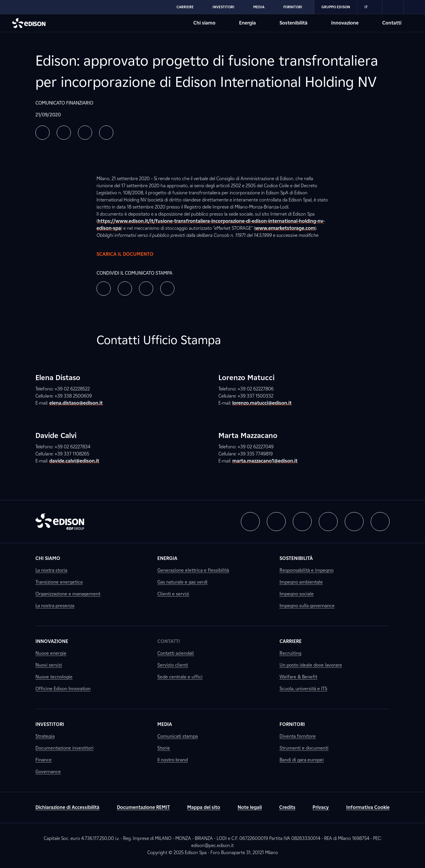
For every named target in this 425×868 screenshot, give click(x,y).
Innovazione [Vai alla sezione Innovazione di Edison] (345, 23)
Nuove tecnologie (54, 677)
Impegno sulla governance (307, 606)
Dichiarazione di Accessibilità (67, 807)
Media (165, 724)
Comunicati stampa (178, 736)
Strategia (45, 736)
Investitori (50, 724)
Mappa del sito (204, 807)
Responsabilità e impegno (307, 570)
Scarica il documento (131, 254)
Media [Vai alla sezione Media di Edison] (259, 7)
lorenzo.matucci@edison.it (262, 403)
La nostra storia (51, 570)
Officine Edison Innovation (63, 689)
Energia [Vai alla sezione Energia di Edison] (247, 23)
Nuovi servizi (49, 665)
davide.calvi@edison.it (74, 461)
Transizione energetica (59, 582)
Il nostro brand (173, 760)
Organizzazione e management (68, 594)
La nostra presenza (55, 606)
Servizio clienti (173, 665)
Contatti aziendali (176, 653)
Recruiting (290, 653)
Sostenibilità (296, 558)
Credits (287, 807)
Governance (48, 772)
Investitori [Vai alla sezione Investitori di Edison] (223, 7)
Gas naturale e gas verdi (182, 582)
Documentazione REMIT (143, 807)
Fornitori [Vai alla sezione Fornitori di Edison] (293, 7)
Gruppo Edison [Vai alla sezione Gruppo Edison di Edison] (336, 7)
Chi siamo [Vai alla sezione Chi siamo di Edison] (204, 23)
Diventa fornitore (298, 736)
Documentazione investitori (64, 748)
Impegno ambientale (301, 582)
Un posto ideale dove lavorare (311, 665)
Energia (167, 558)
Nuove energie (51, 653)
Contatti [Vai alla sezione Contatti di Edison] (392, 23)
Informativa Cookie (368, 807)
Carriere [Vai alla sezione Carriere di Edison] (185, 7)
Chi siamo (48, 558)
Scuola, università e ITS (303, 689)
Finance (44, 760)
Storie (164, 748)
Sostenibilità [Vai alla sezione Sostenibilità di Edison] (294, 23)
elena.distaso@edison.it (76, 403)
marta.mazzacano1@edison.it (265, 461)
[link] (393, 7)
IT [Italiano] (370, 7)
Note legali (250, 807)
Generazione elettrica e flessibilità (193, 570)
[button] (42, 133)
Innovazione (52, 641)
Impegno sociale (297, 594)
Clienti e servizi (173, 594)
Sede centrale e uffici (180, 677)
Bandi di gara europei (302, 760)
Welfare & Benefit (298, 677)
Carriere (291, 641)
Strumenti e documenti (304, 748)
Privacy (321, 807)
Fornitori (292, 724)
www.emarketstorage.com (285, 228)
